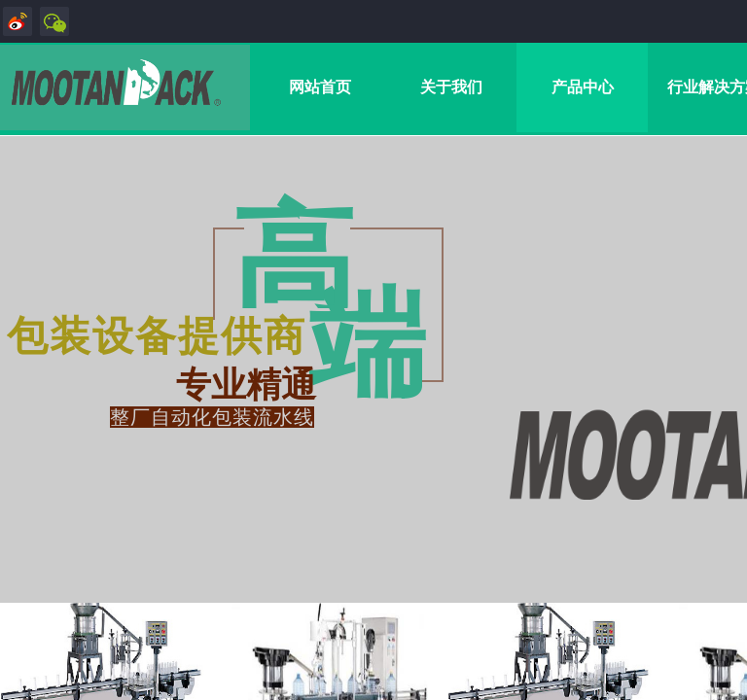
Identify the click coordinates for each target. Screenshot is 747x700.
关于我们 (451, 87)
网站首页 (320, 87)
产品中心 (583, 87)
